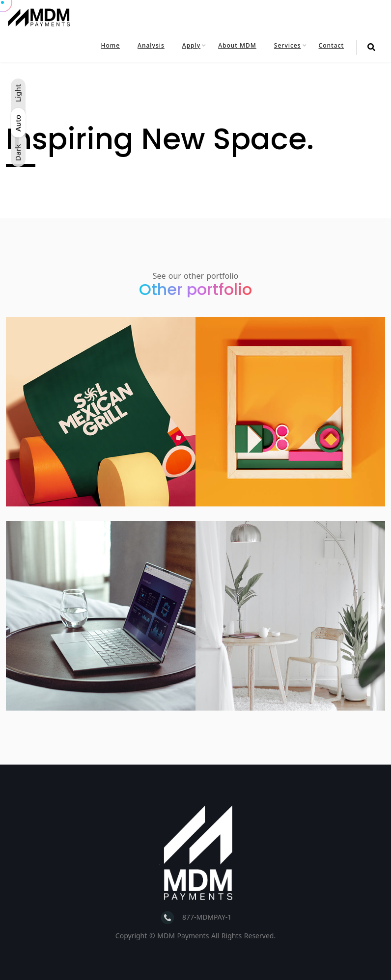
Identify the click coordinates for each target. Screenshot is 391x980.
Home (111, 45)
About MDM (237, 45)
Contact (331, 45)
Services (288, 45)
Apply (191, 45)
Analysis (151, 45)
